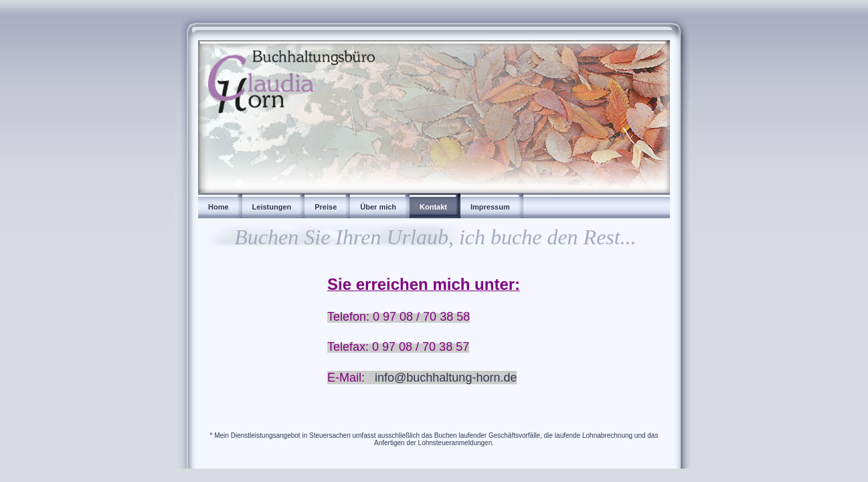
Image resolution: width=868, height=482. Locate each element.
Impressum (490, 207)
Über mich (378, 207)
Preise (326, 207)
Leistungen (272, 207)
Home (219, 207)
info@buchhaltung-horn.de (446, 378)
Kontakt (433, 207)
